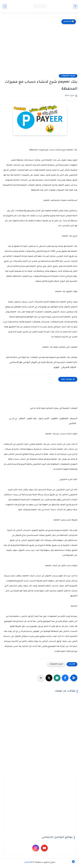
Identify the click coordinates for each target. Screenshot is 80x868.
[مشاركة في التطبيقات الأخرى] (41, 678)
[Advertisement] (40, 50)
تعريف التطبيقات (68, 76)
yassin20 (29, 862)
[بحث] (5, 6)
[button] (65, 678)
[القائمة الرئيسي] (75, 6)
